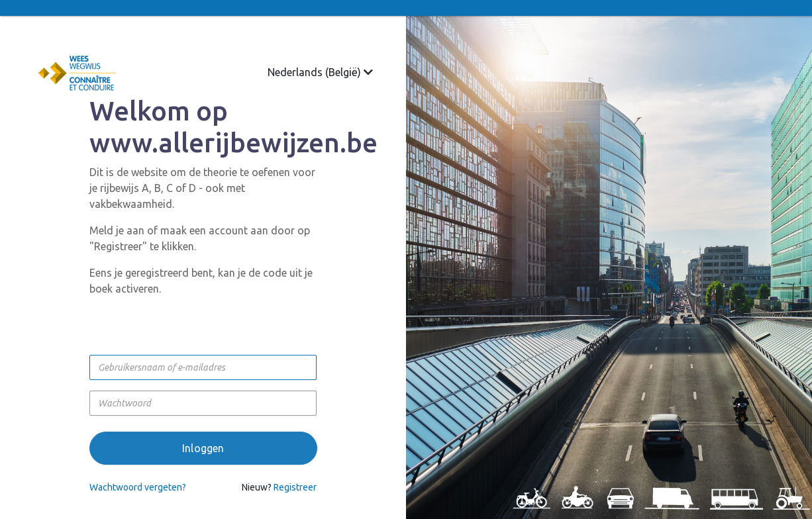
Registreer (295, 487)
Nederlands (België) (320, 72)
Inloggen (203, 448)
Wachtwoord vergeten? (138, 487)
